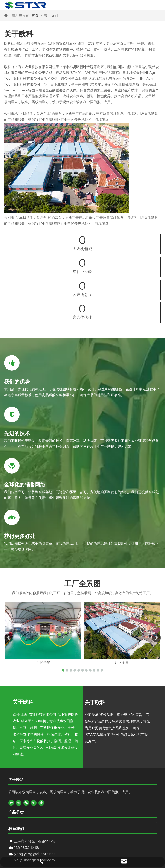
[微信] (26, 803)
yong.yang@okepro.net (35, 854)
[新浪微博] (11, 803)
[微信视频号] (34, 803)
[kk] (66, 168)
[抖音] (41, 803)
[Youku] (19, 803)
